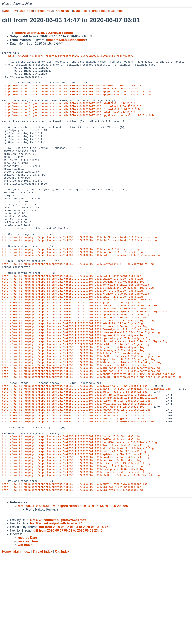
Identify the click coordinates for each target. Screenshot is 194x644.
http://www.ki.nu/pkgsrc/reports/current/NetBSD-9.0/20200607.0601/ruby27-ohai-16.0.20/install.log (76, 489)
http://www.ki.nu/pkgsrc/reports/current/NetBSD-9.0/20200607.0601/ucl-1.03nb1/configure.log (72, 321)
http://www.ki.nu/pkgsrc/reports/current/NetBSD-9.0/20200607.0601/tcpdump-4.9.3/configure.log (73, 328)
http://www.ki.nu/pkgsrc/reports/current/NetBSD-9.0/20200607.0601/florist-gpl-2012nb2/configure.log (78, 374)
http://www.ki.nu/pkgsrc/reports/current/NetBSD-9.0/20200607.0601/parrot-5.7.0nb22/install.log (74, 531)
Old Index (117, 11)
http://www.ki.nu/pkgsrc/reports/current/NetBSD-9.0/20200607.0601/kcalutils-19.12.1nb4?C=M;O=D (75, 93)
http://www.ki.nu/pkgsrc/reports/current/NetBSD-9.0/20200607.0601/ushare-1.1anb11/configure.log (75, 428)
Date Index (81, 11)
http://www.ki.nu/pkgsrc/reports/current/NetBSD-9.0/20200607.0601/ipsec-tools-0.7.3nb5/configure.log (79, 421)
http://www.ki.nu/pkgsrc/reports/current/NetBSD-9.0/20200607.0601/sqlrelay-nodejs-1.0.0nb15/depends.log (81, 296)
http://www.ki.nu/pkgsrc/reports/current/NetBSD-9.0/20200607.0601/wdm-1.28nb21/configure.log (72, 378)
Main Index (22, 640)
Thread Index (100, 11)
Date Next (26, 11)
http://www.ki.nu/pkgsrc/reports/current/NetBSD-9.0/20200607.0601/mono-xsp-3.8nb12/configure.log (75, 332)
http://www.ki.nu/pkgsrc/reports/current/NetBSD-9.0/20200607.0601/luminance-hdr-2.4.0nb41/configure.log (81, 432)
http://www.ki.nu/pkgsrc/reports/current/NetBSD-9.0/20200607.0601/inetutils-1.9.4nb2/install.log (75, 524)
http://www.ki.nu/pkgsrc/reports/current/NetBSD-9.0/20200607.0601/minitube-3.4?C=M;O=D (69, 125)
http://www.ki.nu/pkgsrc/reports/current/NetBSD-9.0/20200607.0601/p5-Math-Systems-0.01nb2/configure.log (81, 417)
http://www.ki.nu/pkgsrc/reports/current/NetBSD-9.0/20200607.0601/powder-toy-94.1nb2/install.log (75, 539)
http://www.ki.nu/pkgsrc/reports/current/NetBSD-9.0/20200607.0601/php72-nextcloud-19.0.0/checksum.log (79, 278)
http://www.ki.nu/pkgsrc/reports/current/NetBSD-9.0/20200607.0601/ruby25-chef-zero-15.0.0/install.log (79, 521)
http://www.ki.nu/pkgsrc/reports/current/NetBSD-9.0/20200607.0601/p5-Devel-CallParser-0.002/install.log (81, 560)
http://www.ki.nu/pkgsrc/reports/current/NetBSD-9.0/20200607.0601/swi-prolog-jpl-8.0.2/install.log (77, 492)
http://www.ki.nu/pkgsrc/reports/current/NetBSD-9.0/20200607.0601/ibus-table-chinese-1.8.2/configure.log (82, 424)
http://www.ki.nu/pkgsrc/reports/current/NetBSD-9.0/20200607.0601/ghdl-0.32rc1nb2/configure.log (75, 371)
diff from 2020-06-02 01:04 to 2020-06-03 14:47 (74, 616)
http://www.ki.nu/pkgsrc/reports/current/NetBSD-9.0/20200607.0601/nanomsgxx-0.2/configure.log (73, 410)
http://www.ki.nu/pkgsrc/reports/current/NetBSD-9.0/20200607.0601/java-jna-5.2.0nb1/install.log (75, 453)
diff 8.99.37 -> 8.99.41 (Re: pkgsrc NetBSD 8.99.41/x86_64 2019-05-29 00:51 (74, 595)
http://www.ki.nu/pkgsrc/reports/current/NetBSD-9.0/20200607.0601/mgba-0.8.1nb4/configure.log (73, 392)
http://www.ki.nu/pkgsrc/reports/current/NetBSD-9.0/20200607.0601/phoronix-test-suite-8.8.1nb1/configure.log (85, 399)
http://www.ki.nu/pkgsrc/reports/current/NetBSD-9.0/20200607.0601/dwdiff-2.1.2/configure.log (72, 346)
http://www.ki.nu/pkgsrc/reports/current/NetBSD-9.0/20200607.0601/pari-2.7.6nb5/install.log (72, 514)
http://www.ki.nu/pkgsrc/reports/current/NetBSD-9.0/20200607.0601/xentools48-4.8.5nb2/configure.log (78, 307)
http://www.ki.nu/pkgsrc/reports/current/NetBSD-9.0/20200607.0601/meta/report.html (71, 57)
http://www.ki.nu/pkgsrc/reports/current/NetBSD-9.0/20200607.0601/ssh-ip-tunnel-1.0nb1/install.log (77, 464)
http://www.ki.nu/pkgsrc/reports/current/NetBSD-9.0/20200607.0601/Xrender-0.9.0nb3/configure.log (75, 342)
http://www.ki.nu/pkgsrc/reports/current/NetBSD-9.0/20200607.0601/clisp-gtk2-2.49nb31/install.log (76, 546)
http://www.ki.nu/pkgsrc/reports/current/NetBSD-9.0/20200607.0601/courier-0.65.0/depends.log (72, 292)
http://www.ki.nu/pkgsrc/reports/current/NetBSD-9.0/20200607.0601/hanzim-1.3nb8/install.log (72, 542)
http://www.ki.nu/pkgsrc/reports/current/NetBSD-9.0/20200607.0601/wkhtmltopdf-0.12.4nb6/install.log (78, 528)
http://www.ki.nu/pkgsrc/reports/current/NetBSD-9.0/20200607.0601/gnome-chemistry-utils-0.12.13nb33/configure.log (89, 439)
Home (6, 640)
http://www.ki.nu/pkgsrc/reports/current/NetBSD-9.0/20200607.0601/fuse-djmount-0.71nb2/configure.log (79, 385)
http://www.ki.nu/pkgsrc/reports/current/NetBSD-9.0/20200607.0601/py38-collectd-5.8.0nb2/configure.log (80, 357)
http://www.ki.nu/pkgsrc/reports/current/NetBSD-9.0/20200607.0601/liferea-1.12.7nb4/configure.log (76, 414)
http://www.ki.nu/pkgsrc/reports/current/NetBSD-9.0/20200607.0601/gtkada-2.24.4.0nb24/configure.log (78, 335)
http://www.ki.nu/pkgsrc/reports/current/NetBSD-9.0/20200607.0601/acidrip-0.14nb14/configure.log (75, 403)
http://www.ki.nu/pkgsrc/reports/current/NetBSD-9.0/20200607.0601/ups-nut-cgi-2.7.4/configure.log (76, 396)
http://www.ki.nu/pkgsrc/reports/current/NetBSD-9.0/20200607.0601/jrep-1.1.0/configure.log (71, 353)
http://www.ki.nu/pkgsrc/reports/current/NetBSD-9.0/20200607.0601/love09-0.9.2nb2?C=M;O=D (72, 121)
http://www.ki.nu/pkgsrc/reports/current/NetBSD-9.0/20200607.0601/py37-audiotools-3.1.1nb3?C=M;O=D (79, 128)
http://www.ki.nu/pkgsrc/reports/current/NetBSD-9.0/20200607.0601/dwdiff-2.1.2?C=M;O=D (69, 114)
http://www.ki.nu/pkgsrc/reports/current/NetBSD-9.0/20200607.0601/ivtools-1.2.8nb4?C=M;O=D (72, 118)
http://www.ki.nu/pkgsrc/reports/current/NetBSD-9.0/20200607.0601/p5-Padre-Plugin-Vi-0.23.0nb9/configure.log (85, 364)
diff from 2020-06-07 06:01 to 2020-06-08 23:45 (68, 619)
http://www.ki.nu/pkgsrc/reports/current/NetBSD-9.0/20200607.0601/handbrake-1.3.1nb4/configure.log (77, 349)
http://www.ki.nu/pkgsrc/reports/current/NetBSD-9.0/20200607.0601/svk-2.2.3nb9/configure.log (72, 339)
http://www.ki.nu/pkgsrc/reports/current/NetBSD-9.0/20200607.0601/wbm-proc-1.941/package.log (72, 578)
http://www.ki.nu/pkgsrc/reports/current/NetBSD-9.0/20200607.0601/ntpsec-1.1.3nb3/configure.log (75, 382)
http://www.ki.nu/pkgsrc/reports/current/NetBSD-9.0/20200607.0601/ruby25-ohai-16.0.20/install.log (76, 485)
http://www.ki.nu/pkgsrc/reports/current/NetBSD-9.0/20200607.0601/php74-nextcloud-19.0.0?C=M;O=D (77, 103)
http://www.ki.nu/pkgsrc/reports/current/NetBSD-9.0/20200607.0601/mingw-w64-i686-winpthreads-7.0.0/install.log (86, 456)
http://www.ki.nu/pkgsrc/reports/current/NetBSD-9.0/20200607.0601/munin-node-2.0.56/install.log (75, 460)
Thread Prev (43, 11)
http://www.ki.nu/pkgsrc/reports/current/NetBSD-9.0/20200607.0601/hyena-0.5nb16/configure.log (73, 407)
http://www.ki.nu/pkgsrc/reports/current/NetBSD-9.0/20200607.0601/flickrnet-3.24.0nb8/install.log (76, 471)
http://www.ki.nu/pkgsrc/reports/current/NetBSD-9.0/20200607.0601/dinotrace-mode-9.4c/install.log (76, 556)
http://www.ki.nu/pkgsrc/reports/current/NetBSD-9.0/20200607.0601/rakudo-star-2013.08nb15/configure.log (81, 389)
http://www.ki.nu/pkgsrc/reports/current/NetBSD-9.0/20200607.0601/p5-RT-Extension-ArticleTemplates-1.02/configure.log (92, 442)
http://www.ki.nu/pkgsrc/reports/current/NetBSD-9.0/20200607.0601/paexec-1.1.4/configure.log (72, 324)
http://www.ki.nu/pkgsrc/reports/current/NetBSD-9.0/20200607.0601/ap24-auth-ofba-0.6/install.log (75, 535)
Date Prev (10, 11)
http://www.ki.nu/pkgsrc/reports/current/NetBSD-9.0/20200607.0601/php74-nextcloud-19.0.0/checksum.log (79, 275)
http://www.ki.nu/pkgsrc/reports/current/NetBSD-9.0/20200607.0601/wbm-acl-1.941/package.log (72, 574)
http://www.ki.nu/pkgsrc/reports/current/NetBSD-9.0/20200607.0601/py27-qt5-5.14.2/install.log (73, 478)
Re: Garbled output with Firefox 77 (56, 612)
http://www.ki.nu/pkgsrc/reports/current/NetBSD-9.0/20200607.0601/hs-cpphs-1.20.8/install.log (73, 553)
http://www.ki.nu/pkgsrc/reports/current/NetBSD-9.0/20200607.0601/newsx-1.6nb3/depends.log (71, 289)
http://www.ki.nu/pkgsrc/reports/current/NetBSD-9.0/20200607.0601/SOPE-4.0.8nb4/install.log (72, 517)
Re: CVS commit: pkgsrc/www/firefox (58, 608)
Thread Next (62, 11)
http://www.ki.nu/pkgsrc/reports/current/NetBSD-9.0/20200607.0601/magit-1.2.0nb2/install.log (72, 549)
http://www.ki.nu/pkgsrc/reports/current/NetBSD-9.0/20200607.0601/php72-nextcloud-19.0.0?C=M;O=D (77, 100)
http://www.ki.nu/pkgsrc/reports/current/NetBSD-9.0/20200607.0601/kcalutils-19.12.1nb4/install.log (77, 474)
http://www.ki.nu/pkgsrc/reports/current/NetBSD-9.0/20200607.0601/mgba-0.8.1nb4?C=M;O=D (70, 96)
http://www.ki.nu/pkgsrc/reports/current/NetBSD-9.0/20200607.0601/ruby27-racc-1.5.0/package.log (75, 571)
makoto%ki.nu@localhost (66, 40)
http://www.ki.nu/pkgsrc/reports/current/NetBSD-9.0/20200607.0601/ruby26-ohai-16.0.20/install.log (76, 481)
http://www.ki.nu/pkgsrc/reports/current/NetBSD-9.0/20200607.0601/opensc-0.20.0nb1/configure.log (75, 367)
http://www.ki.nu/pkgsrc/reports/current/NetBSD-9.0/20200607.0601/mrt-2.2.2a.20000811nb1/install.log (79, 496)
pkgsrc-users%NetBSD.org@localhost (44, 33)
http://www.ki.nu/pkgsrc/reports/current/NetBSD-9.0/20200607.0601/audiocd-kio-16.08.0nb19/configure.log (81, 435)
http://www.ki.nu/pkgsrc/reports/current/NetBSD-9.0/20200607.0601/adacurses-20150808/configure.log (77, 360)
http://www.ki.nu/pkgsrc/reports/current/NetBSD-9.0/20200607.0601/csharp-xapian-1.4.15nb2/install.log (79, 467)
